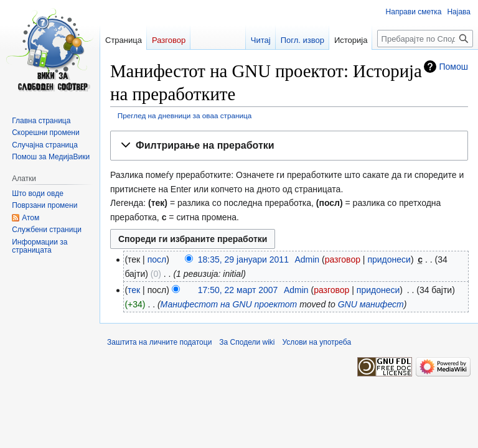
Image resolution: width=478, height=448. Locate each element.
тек (134, 290)
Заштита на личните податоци (159, 342)
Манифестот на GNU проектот (229, 304)
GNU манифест (371, 304)
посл (157, 259)
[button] (289, 146)
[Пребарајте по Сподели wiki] (425, 39)
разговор (343, 259)
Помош (454, 67)
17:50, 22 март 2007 (238, 290)
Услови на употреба (317, 342)
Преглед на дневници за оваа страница (185, 115)
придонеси (389, 259)
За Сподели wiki (247, 342)
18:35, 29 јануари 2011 (243, 259)
